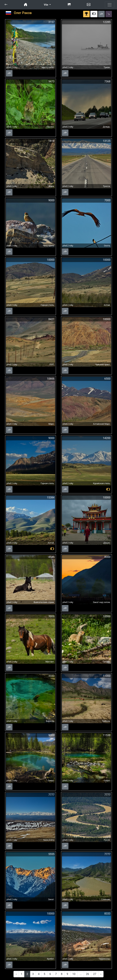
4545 (51, 557)
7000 (107, 200)
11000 (107, 676)
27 (95, 974)
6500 (107, 379)
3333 (51, 676)
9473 (51, 81)
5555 (51, 854)
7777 (51, 795)
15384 (51, 498)
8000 (107, 557)
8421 (51, 319)
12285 (107, 22)
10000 (51, 260)
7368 (107, 81)
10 (74, 974)
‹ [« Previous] (16, 974)
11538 (107, 735)
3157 (51, 22)
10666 (51, 379)
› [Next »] (101, 974)
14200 (107, 438)
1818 (51, 141)
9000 (51, 200)
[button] (6, 5)
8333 (107, 914)
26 (87, 974)
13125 (107, 141)
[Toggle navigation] (110, 5)
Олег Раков (23, 13)
